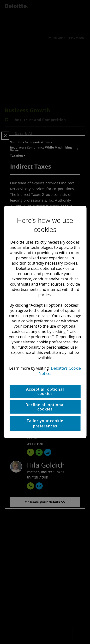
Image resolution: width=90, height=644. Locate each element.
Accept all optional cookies (45, 391)
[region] (45, 322)
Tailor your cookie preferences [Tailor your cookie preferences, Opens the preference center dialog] (45, 423)
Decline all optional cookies (45, 407)
